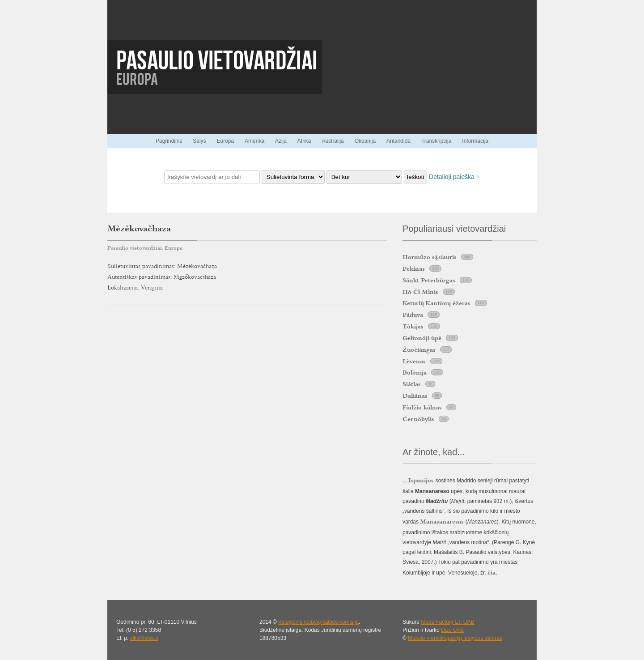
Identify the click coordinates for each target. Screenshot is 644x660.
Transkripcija (436, 141)
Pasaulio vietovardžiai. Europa (145, 248)
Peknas (414, 268)
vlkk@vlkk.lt (144, 638)
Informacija (475, 141)
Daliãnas (415, 396)
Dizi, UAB (452, 630)
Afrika (304, 141)
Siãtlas (412, 384)
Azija (281, 141)
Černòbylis (418, 419)
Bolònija (415, 372)
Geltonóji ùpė (422, 338)
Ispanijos (421, 480)
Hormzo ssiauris (430, 257)
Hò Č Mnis (420, 292)
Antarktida (398, 141)
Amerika (254, 141)
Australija (333, 141)
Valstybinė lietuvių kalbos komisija (318, 622)
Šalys (199, 141)
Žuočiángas (419, 349)
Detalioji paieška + (454, 177)
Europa (225, 141)
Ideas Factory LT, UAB (447, 622)
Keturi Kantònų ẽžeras (436, 303)
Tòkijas (413, 326)
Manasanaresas (442, 521)
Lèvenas (414, 361)
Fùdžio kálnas (422, 407)
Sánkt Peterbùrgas (429, 280)
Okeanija (365, 141)
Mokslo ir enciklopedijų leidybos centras (455, 638)
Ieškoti (416, 177)
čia (491, 572)
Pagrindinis (169, 141)
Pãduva (413, 315)
